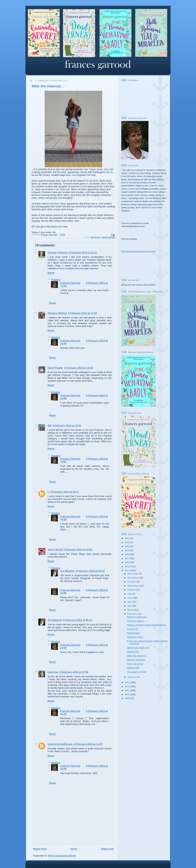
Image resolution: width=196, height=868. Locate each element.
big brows (96, 237)
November (133, 578)
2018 (128, 554)
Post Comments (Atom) (62, 856)
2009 (128, 698)
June (130, 598)
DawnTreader (55, 368)
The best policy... (136, 621)
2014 (128, 570)
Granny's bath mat (137, 617)
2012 (128, 686)
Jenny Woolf (55, 550)
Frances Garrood (70, 283)
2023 (128, 538)
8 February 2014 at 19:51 (67, 425)
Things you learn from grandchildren (146, 625)
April (130, 606)
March (131, 610)
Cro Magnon (67, 571)
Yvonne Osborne (57, 253)
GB (49, 425)
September (134, 586)
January (132, 677)
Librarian (53, 672)
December (133, 574)
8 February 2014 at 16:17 (83, 253)
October (132, 582)
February (132, 614)
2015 (128, 566)
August (132, 590)
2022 (128, 542)
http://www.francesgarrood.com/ (138, 251)
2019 (128, 550)
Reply (51, 273)
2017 (128, 558)
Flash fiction (133, 633)
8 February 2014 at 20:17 (65, 492)
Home (74, 849)
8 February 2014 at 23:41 (78, 550)
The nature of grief (137, 672)
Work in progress (136, 660)
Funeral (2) (133, 629)
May (130, 602)
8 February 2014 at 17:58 (82, 313)
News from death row (138, 648)
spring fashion (108, 237)
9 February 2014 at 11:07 (88, 744)
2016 (128, 562)
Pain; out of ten (135, 664)
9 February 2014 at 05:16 (90, 571)
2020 (128, 546)
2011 (128, 690)
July (130, 594)
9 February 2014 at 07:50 (74, 672)
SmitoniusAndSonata (60, 744)
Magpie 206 (133, 652)
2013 (128, 682)
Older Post (107, 849)
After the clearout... (137, 656)
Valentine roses (135, 637)
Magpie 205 (133, 668)
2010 (128, 694)
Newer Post (40, 849)
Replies (56, 280)
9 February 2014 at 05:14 (78, 620)
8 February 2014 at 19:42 (79, 368)
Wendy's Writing (57, 313)
